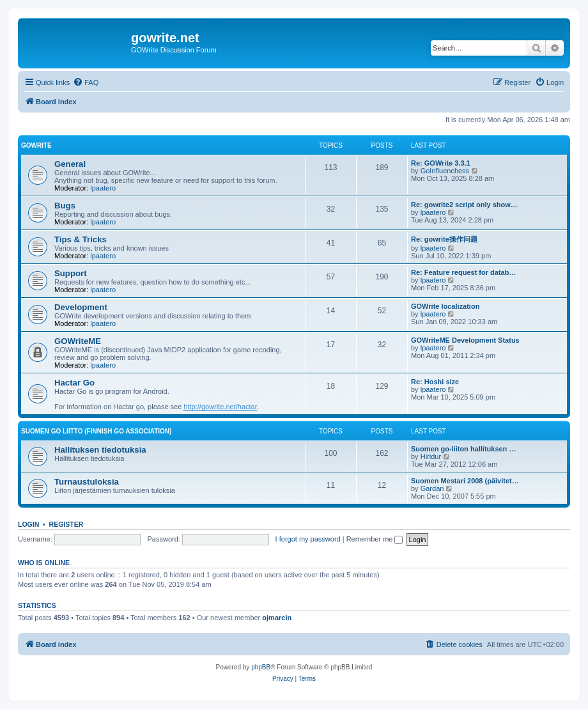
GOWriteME (78, 341)
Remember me (375, 539)
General (70, 164)
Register (66, 524)
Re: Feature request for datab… (463, 272)
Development (81, 307)
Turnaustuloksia (87, 482)
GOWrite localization (445, 306)
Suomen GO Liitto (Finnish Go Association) (96, 431)
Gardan (432, 488)
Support (71, 273)
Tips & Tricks (81, 239)
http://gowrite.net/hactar (220, 407)
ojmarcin (277, 618)
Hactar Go (74, 383)
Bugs (65, 206)
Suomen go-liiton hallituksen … (463, 449)
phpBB (261, 667)
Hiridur (431, 456)
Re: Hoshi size (435, 382)
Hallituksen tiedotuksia (100, 450)
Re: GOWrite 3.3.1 (441, 163)
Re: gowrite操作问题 (444, 239)
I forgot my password (308, 539)
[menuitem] (86, 82)
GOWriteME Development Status (465, 340)
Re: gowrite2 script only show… (464, 205)
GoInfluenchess (445, 171)
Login (28, 524)
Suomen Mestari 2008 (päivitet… (465, 481)
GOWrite (36, 145)
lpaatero (103, 188)
